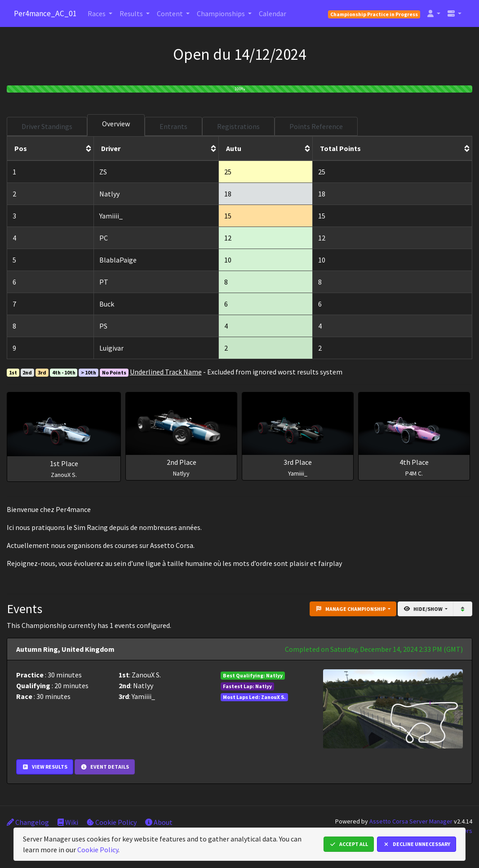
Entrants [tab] (173, 126)
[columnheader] (51, 149)
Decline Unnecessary (417, 844)
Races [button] (97, 13)
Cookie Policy (112, 822)
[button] (434, 13)
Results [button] (132, 13)
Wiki (68, 822)
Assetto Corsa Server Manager (411, 821)
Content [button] (171, 13)
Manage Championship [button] (351, 609)
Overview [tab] (116, 124)
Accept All (349, 844)
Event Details (105, 767)
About (159, 822)
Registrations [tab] (238, 126)
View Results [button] (45, 767)
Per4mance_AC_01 (45, 13)
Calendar (273, 13)
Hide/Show (424, 609)
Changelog (28, 822)
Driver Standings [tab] (47, 126)
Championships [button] (222, 13)
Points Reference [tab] (316, 126)
